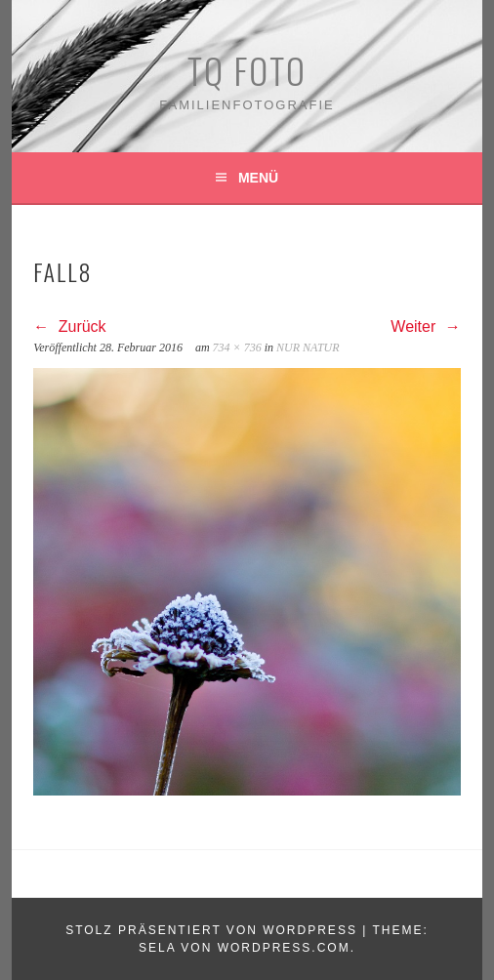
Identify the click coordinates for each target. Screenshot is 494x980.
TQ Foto (247, 70)
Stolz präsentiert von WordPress (211, 930)
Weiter (425, 327)
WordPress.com (284, 948)
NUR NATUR (308, 347)
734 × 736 (237, 347)
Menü (258, 178)
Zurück (69, 327)
